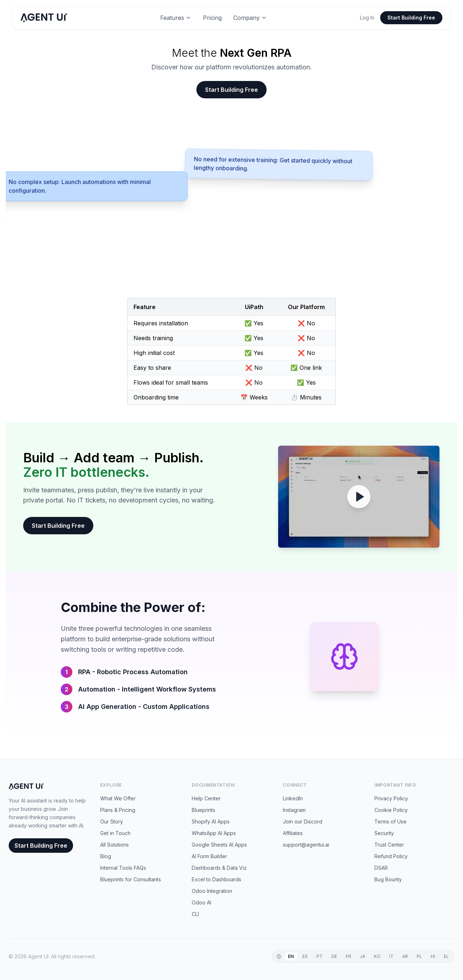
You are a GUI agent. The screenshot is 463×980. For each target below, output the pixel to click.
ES (305, 956)
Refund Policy (391, 856)
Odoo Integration (212, 891)
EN (291, 956)
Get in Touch (115, 833)
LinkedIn (293, 798)
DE (334, 956)
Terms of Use (390, 821)
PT (320, 956)
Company (250, 18)
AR (405, 956)
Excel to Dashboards (216, 879)
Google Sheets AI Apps (219, 845)
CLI (195, 914)
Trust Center (389, 845)
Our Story (112, 821)
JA (363, 956)
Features (176, 18)
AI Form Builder (209, 856)
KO (377, 956)
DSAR (381, 868)
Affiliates (293, 833)
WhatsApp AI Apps (214, 833)
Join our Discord (303, 821)
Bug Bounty (388, 879)
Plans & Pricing (118, 810)
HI (433, 956)
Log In (367, 18)
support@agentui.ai (306, 845)
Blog (106, 856)
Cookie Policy (391, 810)
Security (384, 833)
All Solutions (114, 845)
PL (419, 956)
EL (446, 956)
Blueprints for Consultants (131, 879)
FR (349, 956)
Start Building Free (411, 18)
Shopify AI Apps (211, 821)
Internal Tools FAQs (123, 868)
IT (391, 956)
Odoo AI (201, 902)
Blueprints (203, 810)
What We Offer (118, 798)
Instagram (294, 810)
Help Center (206, 798)
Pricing (212, 18)
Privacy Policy (391, 798)
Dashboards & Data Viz (219, 868)
